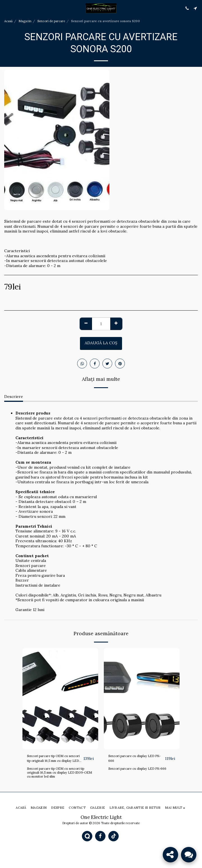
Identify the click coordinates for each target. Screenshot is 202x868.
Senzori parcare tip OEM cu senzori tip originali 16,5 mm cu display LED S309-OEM (53, 759)
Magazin (25, 21)
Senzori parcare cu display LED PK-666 (134, 758)
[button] (6, 8)
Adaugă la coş (101, 343)
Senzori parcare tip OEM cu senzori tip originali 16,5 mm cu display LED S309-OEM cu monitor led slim (59, 773)
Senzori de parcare (51, 21)
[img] (60, 699)
